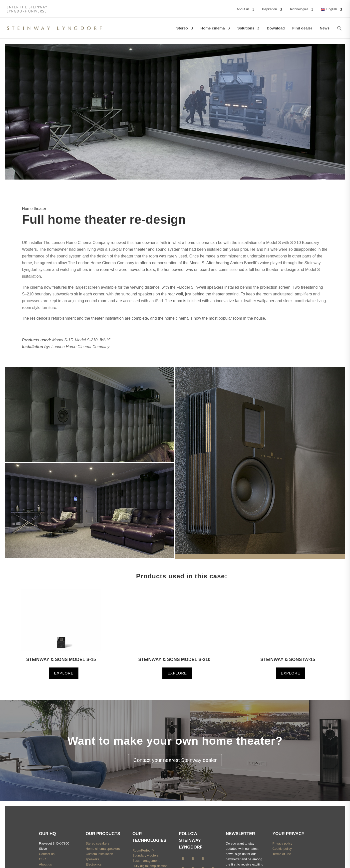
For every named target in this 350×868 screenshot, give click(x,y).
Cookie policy (282, 849)
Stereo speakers (98, 843)
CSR (42, 859)
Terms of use (282, 854)
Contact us (47, 854)
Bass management (146, 861)
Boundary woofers (146, 855)
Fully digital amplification (150, 866)
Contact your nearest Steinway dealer (175, 760)
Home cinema (213, 28)
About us (45, 864)
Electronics (94, 864)
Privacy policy (282, 843)
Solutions (246, 28)
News (325, 28)
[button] (340, 28)
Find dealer (302, 28)
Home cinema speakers (103, 849)
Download (276, 28)
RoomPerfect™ (144, 850)
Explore (64, 673)
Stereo (182, 28)
